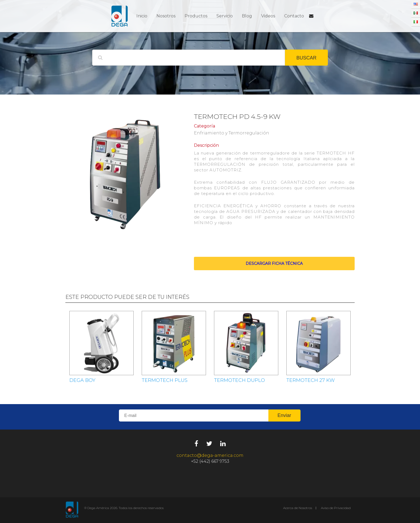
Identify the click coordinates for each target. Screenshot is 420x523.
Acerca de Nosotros (298, 508)
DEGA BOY (82, 380)
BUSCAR (306, 58)
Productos (196, 16)
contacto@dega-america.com (210, 455)
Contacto (294, 16)
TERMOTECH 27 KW (311, 380)
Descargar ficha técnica (274, 264)
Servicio (225, 16)
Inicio (142, 16)
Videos (268, 16)
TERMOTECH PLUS (165, 380)
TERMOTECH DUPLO (239, 380)
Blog (247, 16)
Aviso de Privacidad (336, 508)
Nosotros (166, 16)
